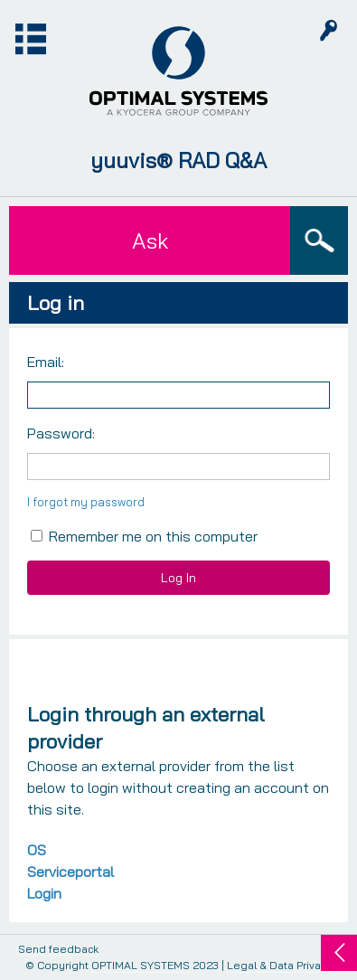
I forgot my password (86, 502)
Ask (150, 240)
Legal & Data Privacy (280, 965)
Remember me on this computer (144, 536)
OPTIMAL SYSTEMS (141, 965)
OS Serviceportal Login (70, 872)
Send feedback (58, 950)
